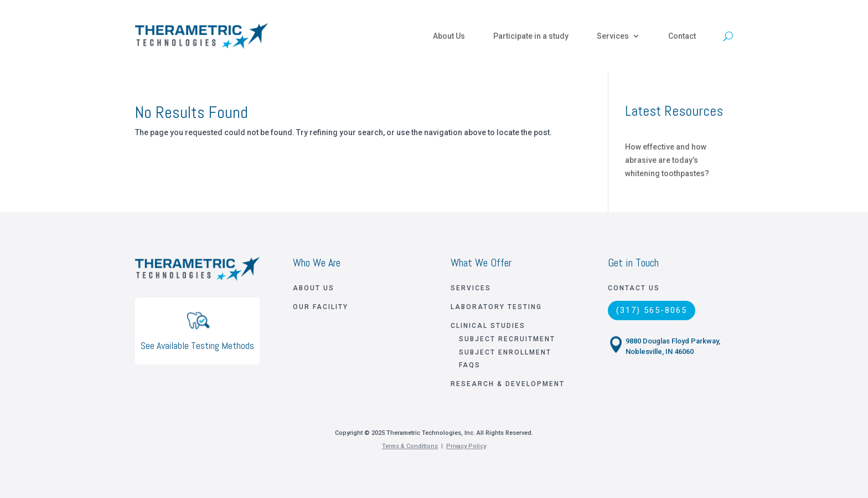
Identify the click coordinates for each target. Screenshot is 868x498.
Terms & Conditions (410, 446)
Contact (682, 36)
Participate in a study (531, 36)
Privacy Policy (466, 446)
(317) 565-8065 (652, 310)
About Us (449, 36)
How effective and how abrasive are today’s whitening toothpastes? (667, 160)
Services (613, 36)
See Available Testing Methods (197, 345)
